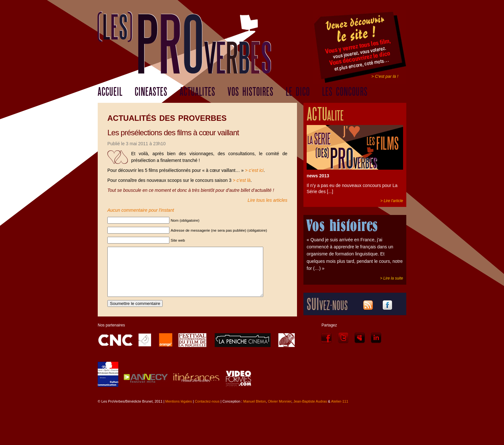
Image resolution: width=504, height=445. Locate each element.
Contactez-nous (207, 411)
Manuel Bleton (255, 411)
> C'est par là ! (385, 76)
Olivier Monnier (279, 411)
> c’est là (242, 180)
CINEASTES (151, 92)
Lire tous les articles (267, 200)
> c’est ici (254, 170)
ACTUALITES (198, 92)
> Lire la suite (392, 278)
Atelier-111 (340, 411)
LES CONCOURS (345, 92)
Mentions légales (179, 411)
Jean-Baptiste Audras (310, 411)
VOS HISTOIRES (251, 92)
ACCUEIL (110, 92)
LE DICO (298, 92)
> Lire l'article (392, 201)
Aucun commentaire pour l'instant (141, 210)
